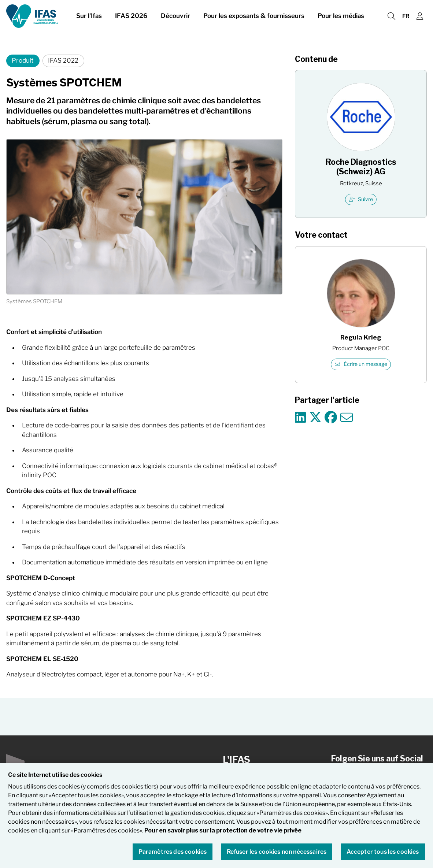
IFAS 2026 (131, 18)
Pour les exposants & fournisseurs (254, 18)
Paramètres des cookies (173, 856)
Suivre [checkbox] (361, 199)
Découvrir (175, 18)
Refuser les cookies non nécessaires (277, 856)
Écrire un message (361, 364)
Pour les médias (341, 18)
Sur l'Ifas (89, 18)
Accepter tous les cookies (383, 856)
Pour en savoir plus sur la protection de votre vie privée (223, 835)
